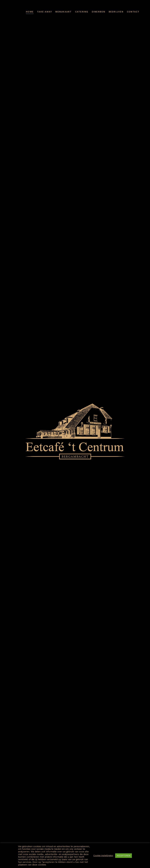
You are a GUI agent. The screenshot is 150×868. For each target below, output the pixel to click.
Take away (44, 12)
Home (30, 12)
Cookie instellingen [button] (103, 856)
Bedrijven (116, 12)
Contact (133, 12)
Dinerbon (99, 12)
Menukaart (63, 12)
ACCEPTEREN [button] (124, 856)
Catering (82, 12)
